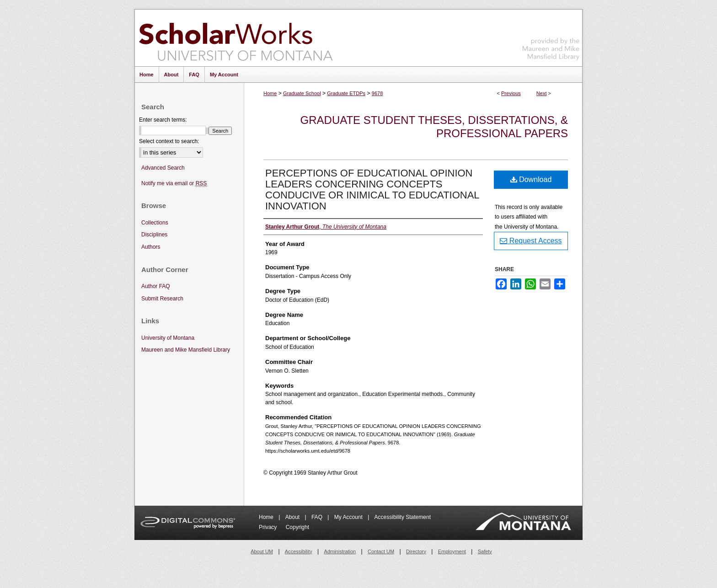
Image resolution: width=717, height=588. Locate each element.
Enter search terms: (163, 120)
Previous (511, 93)
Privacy (269, 527)
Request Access (531, 241)
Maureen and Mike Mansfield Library (551, 36)
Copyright (297, 527)
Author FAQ (156, 286)
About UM (262, 551)
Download (531, 179)
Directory (416, 551)
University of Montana (168, 338)
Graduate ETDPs (346, 93)
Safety (485, 551)
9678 (377, 93)
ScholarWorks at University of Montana (236, 38)
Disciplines (154, 235)
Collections (155, 223)
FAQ (318, 517)
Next (542, 93)
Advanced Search (163, 168)
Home (270, 93)
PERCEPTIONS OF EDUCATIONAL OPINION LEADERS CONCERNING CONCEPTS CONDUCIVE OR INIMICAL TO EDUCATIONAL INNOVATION (372, 190)
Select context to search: (169, 141)
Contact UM (381, 551)
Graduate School (302, 93)
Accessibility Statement (403, 517)
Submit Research (162, 299)
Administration (340, 551)
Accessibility (299, 551)
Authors (151, 247)
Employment (452, 551)
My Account (349, 517)
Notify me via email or (174, 184)
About (293, 517)
